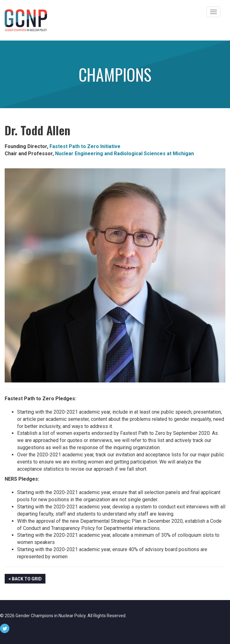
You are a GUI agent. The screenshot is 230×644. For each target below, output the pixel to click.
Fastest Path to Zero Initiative (85, 146)
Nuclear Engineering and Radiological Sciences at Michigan (124, 154)
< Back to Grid (25, 579)
